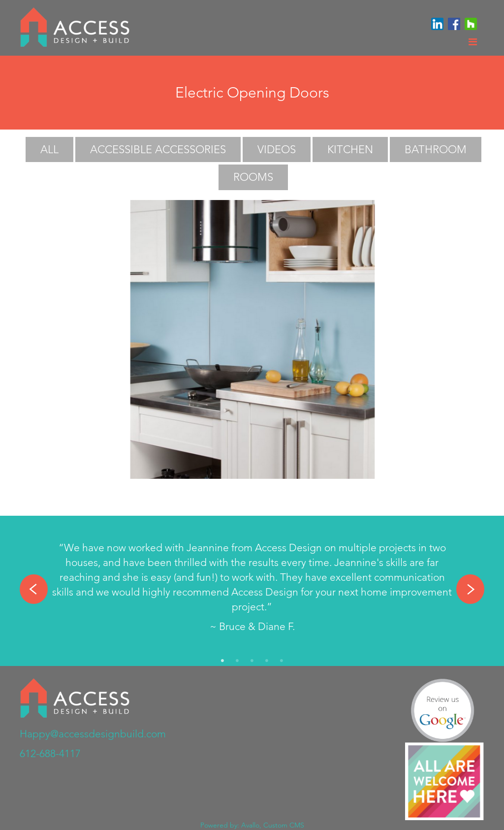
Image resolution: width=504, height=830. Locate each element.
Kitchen (350, 149)
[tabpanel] (252, 590)
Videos (277, 149)
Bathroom (436, 149)
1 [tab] (222, 661)
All (49, 149)
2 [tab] (237, 661)
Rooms (253, 177)
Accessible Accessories (158, 149)
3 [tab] (252, 661)
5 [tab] (282, 661)
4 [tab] (267, 661)
